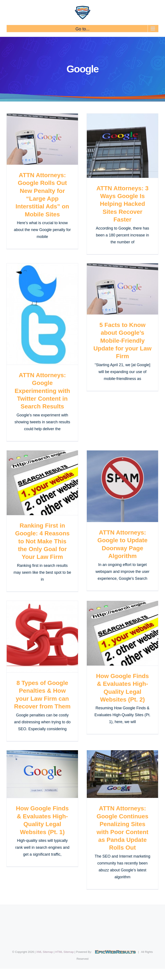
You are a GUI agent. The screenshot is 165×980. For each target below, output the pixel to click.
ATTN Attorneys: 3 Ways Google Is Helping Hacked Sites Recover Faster (123, 204)
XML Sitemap (45, 952)
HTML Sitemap (64, 952)
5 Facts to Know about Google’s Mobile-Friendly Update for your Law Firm (123, 341)
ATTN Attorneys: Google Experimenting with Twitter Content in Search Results (42, 391)
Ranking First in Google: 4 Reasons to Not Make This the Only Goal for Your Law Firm (42, 541)
